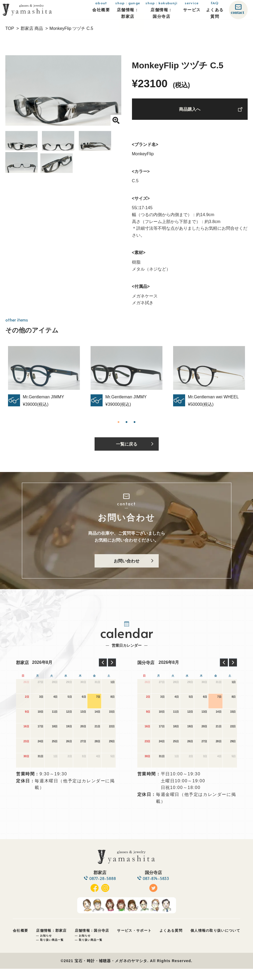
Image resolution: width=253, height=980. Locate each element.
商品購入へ (190, 111)
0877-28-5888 (101, 890)
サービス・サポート (134, 942)
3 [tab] (135, 425)
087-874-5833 (157, 890)
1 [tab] (119, 425)
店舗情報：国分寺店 (92, 942)
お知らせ (46, 947)
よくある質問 (171, 942)
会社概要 (20, 942)
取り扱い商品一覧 (52, 951)
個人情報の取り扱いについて (215, 942)
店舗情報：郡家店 (51, 942)
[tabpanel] (126, 380)
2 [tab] (127, 425)
